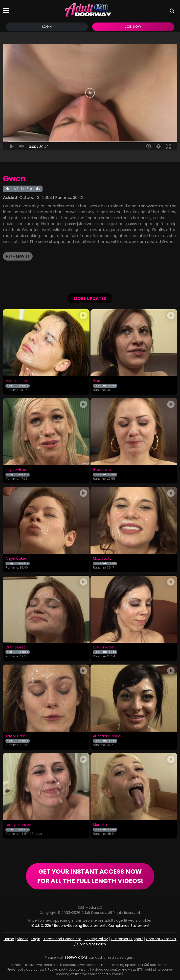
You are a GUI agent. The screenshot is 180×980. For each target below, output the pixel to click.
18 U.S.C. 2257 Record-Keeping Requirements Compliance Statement (90, 926)
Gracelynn (102, 470)
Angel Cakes (16, 559)
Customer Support (127, 939)
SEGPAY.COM (76, 957)
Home (9, 939)
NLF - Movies (18, 256)
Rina (97, 381)
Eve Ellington (104, 647)
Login (47, 27)
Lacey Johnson (18, 825)
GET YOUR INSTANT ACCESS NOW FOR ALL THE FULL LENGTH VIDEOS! (90, 876)
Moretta (100, 825)
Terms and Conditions (62, 939)
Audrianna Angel (107, 736)
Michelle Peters (18, 381)
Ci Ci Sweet (15, 647)
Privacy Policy (96, 939)
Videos (23, 939)
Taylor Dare (15, 736)
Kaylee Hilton (16, 470)
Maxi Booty (102, 559)
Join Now (133, 27)
